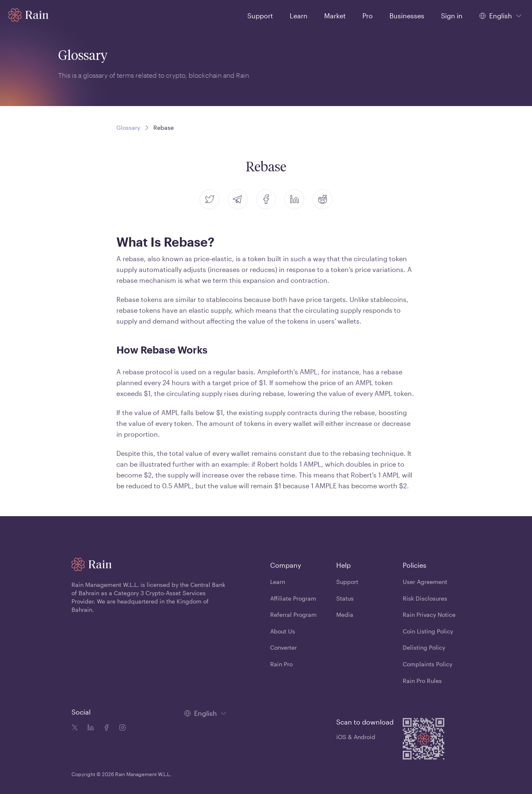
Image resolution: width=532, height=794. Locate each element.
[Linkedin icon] (89, 728)
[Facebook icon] (105, 728)
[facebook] (266, 199)
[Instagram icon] (121, 728)
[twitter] (209, 199)
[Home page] (28, 15)
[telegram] (238, 199)
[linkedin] (294, 199)
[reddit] (323, 199)
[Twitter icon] (75, 728)
